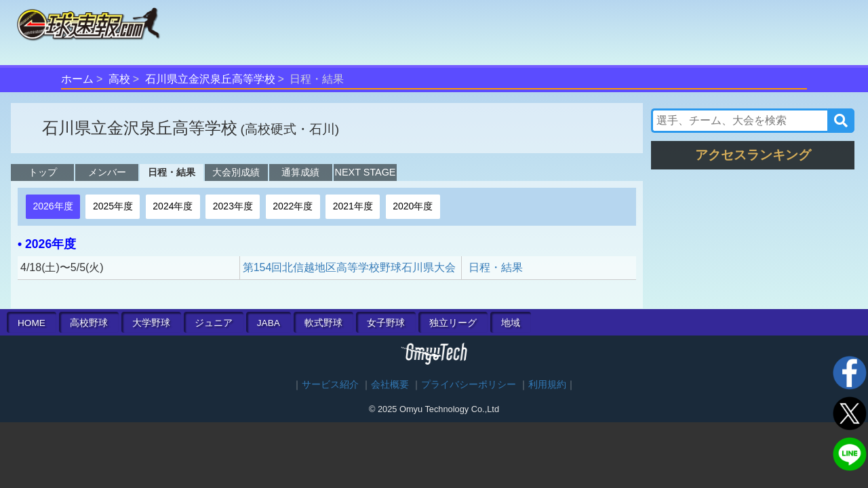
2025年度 (113, 206)
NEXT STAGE (366, 172)
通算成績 (300, 172)
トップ (43, 172)
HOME (32, 323)
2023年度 (233, 206)
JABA (269, 323)
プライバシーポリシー (469, 385)
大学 (151, 323)
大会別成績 (236, 172)
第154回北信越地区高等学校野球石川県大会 (350, 267)
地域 (511, 323)
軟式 (323, 323)
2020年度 (413, 206)
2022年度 (293, 206)
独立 (453, 323)
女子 (386, 323)
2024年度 (173, 206)
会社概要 (390, 385)
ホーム (77, 79)
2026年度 (53, 206)
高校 (119, 79)
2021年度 (353, 206)
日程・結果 (172, 172)
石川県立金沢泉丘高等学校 (210, 79)
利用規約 (547, 385)
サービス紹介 (330, 385)
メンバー (107, 172)
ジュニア (214, 323)
